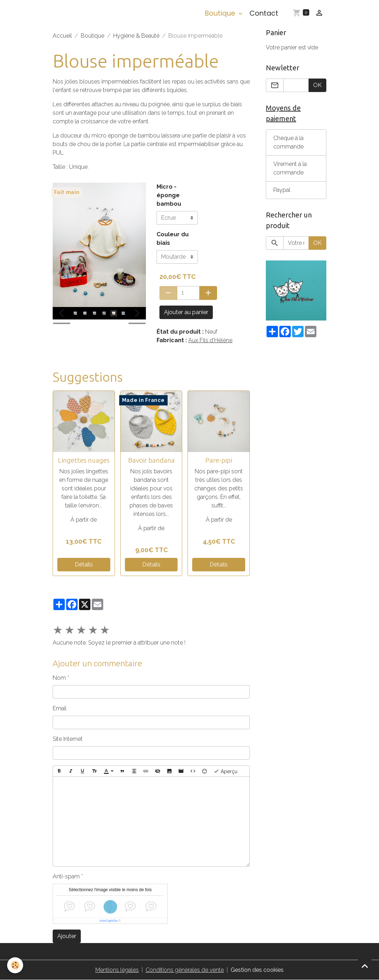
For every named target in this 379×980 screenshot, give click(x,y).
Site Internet (68, 739)
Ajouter (67, 936)
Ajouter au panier (186, 312)
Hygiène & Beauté (136, 36)
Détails (84, 564)
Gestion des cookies (257, 970)
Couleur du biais (173, 239)
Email (60, 708)
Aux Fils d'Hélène (210, 340)
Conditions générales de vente (185, 970)
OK (317, 85)
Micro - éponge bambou (169, 195)
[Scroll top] (365, 966)
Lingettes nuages (84, 460)
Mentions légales (117, 970)
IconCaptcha (109, 921)
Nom (59, 678)
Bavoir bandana (151, 460)
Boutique (221, 13)
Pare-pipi (219, 460)
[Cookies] (15, 965)
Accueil (62, 36)
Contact (264, 13)
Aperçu (225, 771)
